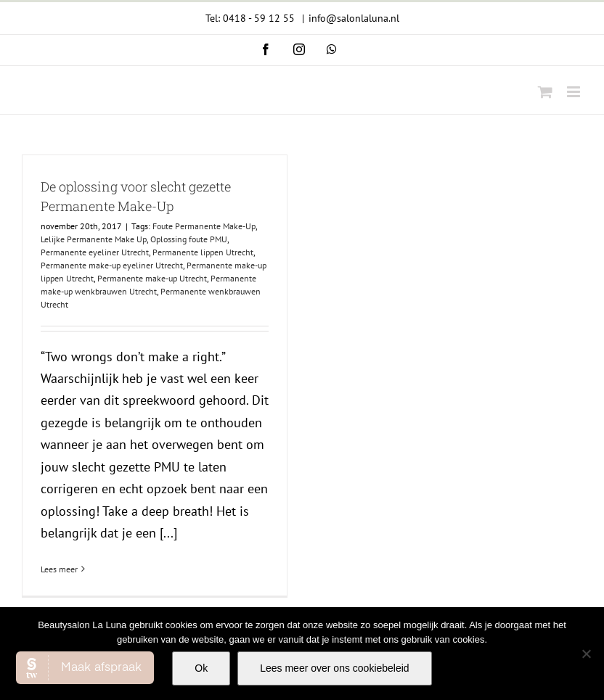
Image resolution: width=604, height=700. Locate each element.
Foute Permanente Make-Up (204, 226)
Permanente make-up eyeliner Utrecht (112, 265)
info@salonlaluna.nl (354, 18)
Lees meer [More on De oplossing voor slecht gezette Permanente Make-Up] (59, 569)
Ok (201, 668)
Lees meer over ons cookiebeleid (334, 668)
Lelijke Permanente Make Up (94, 239)
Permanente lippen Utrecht (203, 252)
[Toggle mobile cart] (545, 92)
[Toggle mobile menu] (575, 92)
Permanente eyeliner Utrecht (95, 252)
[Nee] (586, 654)
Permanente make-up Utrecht (152, 278)
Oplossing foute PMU (189, 239)
